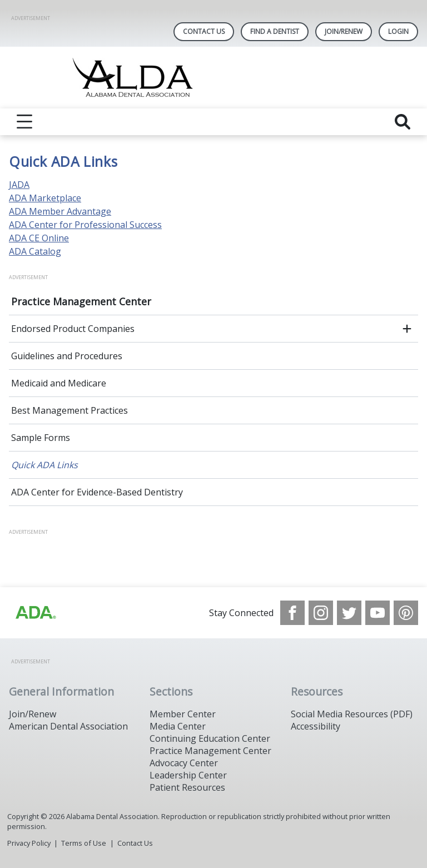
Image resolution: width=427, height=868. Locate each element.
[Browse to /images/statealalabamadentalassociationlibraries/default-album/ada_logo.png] (35, 613)
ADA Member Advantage (60, 211)
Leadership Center (188, 775)
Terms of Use (84, 843)
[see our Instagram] (321, 613)
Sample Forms (41, 438)
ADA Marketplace (45, 198)
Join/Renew (344, 31)
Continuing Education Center (210, 738)
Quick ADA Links (44, 465)
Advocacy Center (184, 763)
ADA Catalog (35, 251)
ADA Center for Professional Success (85, 225)
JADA (19, 185)
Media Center (178, 726)
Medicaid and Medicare (59, 383)
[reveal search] (403, 122)
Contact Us (204, 31)
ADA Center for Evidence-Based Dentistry (97, 492)
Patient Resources (187, 787)
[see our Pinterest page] (406, 613)
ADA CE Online (39, 238)
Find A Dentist (275, 31)
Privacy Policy (29, 843)
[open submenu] (407, 329)
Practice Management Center (81, 301)
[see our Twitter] (349, 613)
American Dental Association (68, 726)
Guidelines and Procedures (67, 356)
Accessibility (316, 726)
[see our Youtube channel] (378, 613)
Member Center (183, 714)
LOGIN (398, 31)
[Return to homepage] (214, 78)
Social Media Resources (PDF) (352, 714)
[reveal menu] (24, 122)
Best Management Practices (69, 410)
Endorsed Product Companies (73, 329)
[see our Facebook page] (292, 613)
